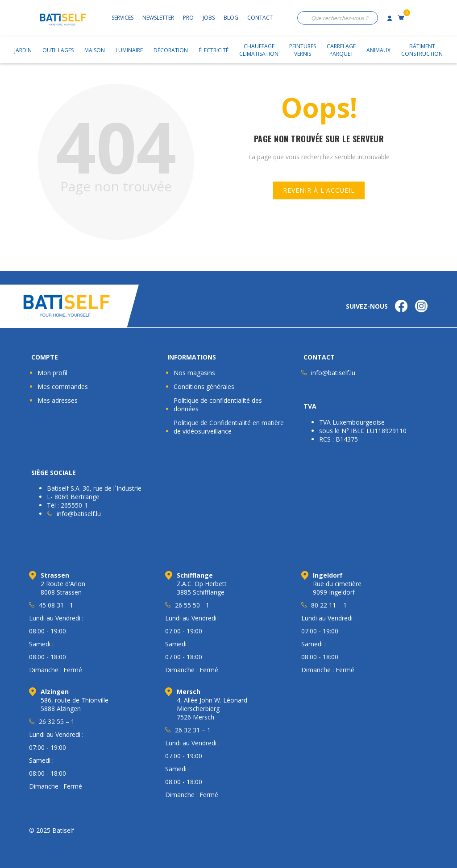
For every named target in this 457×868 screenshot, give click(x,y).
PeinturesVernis (303, 50)
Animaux (378, 50)
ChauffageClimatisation (259, 50)
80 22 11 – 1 (329, 605)
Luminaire (129, 50)
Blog (231, 18)
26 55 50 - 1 (192, 605)
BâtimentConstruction (422, 50)
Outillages (58, 50)
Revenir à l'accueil (319, 190)
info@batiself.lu (333, 373)
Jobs (209, 18)
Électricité (214, 50)
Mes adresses (58, 400)
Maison (95, 50)
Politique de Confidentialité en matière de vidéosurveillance (229, 427)
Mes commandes (63, 386)
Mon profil (52, 373)
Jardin (23, 50)
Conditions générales (204, 386)
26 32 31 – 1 (193, 730)
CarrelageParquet (341, 50)
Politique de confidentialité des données (218, 405)
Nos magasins (194, 373)
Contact (260, 18)
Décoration (171, 50)
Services (123, 18)
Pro (188, 18)
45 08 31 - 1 (56, 605)
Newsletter (158, 18)
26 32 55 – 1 (57, 721)
